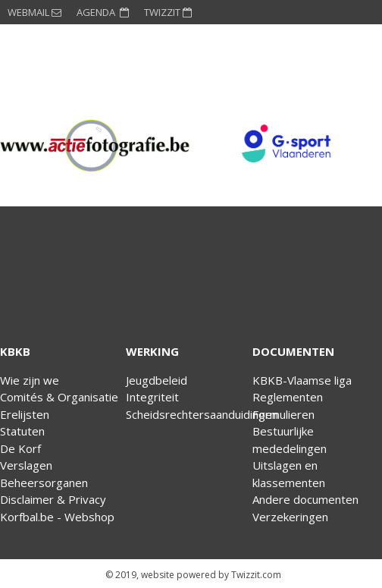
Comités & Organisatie (59, 397)
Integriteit (152, 397)
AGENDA (103, 12)
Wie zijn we (30, 380)
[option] (95, 146)
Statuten (22, 431)
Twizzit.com (256, 575)
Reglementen (288, 397)
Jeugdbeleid (157, 380)
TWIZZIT (168, 12)
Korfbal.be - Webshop (57, 517)
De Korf (20, 448)
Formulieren (283, 414)
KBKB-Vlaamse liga (302, 380)
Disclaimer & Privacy (53, 499)
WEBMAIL (34, 12)
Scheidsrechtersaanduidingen (202, 414)
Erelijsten (25, 414)
